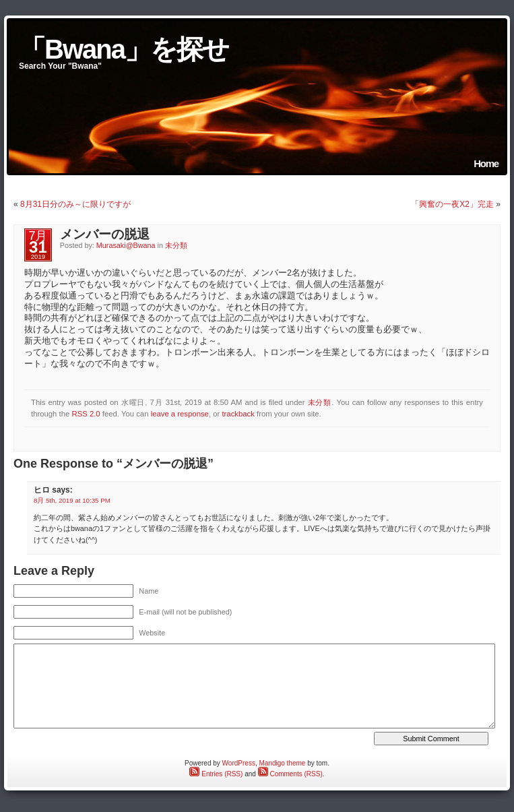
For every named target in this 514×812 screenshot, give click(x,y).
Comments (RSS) (290, 774)
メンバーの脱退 (105, 234)
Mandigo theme (282, 763)
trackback (238, 414)
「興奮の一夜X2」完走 (452, 204)
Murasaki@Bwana (126, 245)
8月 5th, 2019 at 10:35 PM (72, 500)
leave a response (180, 414)
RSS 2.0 (86, 414)
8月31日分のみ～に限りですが (75, 204)
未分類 (176, 245)
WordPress (239, 763)
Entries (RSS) (216, 774)
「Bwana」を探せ (124, 49)
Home (486, 163)
